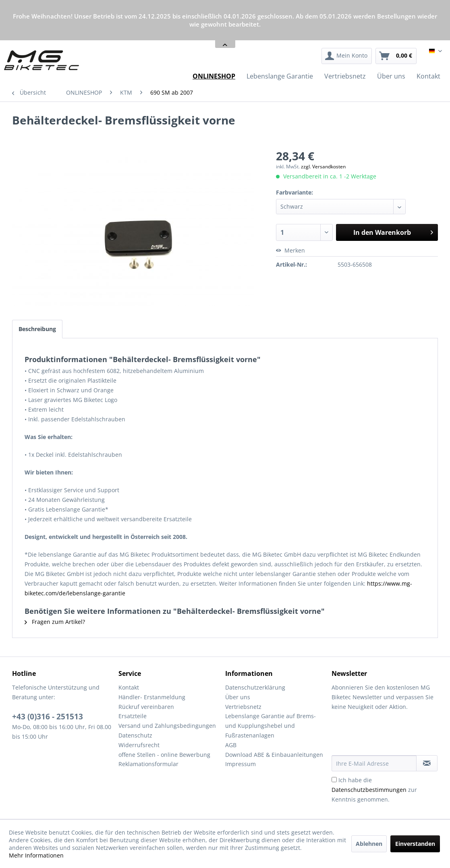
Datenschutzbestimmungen (369, 790)
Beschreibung (37, 329)
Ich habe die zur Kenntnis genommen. (374, 790)
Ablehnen (369, 844)
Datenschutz (135, 735)
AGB (231, 745)
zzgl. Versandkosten (323, 167)
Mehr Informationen (36, 855)
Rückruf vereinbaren (146, 707)
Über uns (238, 697)
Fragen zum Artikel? (55, 622)
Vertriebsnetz (243, 707)
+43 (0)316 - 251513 (48, 717)
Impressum (241, 764)
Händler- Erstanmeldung (152, 697)
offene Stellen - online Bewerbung (164, 755)
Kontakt (129, 687)
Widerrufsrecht (139, 745)
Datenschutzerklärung (255, 687)
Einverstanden (415, 844)
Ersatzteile (133, 716)
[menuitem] (347, 56)
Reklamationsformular (148, 764)
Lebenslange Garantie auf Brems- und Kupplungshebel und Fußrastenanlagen (271, 726)
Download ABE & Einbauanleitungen (274, 755)
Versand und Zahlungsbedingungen (167, 726)
